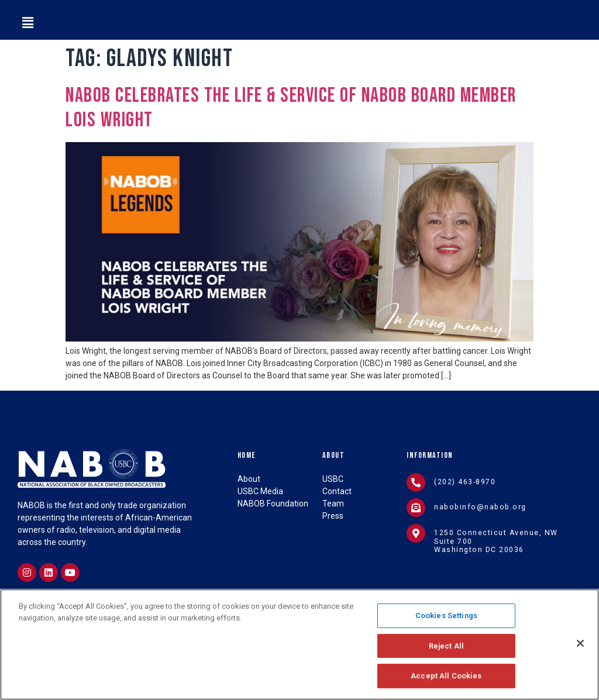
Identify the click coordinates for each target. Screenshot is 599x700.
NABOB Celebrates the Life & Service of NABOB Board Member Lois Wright (291, 108)
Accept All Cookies (446, 678)
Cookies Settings (446, 618)
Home (247, 455)
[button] (27, 23)
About (334, 455)
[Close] (580, 646)
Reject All (446, 648)
